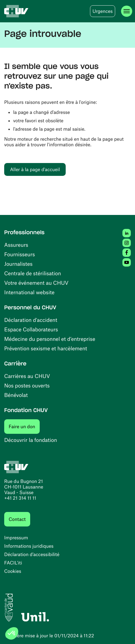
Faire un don (24, 426)
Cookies (13, 571)
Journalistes (18, 264)
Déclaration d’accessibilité (32, 554)
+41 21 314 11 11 (20, 498)
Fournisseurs (20, 254)
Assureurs (16, 245)
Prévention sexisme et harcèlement (46, 348)
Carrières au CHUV (27, 376)
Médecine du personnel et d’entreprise (50, 339)
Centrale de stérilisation (33, 273)
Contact (17, 519)
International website (29, 292)
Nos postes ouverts (27, 385)
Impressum (16, 538)
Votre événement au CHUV (36, 283)
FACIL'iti (13, 563)
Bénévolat (16, 395)
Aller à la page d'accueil (35, 169)
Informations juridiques (29, 546)
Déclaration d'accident (31, 320)
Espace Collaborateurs (31, 329)
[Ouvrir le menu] (127, 11)
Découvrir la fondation (31, 440)
